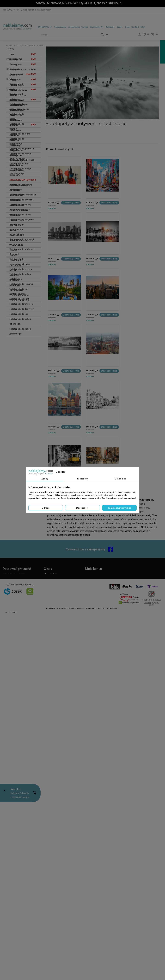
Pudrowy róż (16, 554)
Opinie (119, 27)
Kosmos (13, 140)
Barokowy (14, 765)
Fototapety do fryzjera (21, 469)
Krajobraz (23, 125)
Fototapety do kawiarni (21, 365)
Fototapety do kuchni (20, 295)
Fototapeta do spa (19, 479)
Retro (12, 675)
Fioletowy (14, 569)
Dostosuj (83, 508)
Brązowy (14, 564)
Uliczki (13, 94)
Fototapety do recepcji (21, 449)
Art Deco (14, 831)
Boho (12, 685)
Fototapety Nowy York (21, 625)
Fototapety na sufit (19, 464)
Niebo (12, 230)
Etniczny (14, 735)
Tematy (31, 45)
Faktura (13, 220)
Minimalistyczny (18, 655)
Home (9, 45)
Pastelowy (15, 559)
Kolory (13, 135)
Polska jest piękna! (19, 185)
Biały (12, 534)
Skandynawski (17, 660)
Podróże (14, 150)
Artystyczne (23, 59)
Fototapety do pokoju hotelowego (20, 442)
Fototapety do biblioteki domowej (22, 417)
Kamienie (14, 195)
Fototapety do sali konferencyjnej (19, 457)
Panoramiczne (17, 235)
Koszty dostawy (11, 900)
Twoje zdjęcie (60, 27)
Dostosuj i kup (71, 203)
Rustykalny (15, 690)
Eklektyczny (15, 740)
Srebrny (14, 519)
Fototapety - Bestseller (21, 260)
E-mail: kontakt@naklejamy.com (36, 10)
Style (9, 649)
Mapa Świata (16, 170)
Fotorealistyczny (18, 720)
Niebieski (14, 544)
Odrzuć (46, 508)
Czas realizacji (9, 896)
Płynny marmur (23, 640)
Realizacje (110, 27)
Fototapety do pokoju (20, 280)
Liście (23, 89)
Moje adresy (91, 900)
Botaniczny (15, 750)
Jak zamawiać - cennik (13, 892)
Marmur (23, 84)
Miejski (13, 710)
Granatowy (15, 584)
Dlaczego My (50, 892)
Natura (13, 205)
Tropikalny (15, 705)
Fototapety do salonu (23, 266)
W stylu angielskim (19, 846)
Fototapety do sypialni (23, 273)
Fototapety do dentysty (22, 474)
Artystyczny (16, 715)
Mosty (13, 115)
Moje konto (93, 887)
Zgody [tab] (45, 479)
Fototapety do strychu (21, 434)
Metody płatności (11, 904)
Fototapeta (20, 45)
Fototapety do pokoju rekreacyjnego (20, 343)
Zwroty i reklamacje (12, 908)
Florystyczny (16, 816)
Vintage (13, 670)
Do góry (10, 974)
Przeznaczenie (14, 255)
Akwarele (23, 99)
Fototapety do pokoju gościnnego (20, 496)
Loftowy (14, 781)
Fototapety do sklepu (20, 380)
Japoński (14, 806)
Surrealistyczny (18, 755)
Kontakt (135, 27)
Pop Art (13, 776)
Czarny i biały (16, 549)
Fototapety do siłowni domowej (21, 352)
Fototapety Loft (18, 105)
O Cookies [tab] (120, 479)
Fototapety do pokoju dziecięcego (20, 288)
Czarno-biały (16, 811)
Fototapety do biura (20, 305)
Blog (143, 27)
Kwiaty (23, 64)
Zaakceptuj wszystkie (119, 508)
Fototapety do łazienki (21, 300)
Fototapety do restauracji (23, 360)
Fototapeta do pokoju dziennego (20, 487)
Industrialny (16, 665)
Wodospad (15, 215)
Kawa (12, 120)
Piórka (13, 110)
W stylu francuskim (19, 851)
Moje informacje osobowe (98, 904)
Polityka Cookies (52, 904)
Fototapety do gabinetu (22, 320)
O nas (127, 27)
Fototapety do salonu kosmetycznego (20, 372)
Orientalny (15, 700)
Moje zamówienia (94, 892)
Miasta (13, 145)
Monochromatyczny (20, 760)
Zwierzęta (15, 165)
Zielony (13, 539)
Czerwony (15, 595)
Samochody (23, 180)
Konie (12, 130)
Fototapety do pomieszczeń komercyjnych (17, 395)
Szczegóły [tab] (82, 479)
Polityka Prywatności (54, 908)
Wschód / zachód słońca (22, 160)
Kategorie (43, 27)
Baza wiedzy (95, 27)
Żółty (12, 579)
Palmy (12, 210)
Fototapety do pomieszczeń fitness (20, 427)
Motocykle (15, 200)
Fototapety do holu (19, 335)
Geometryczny (17, 730)
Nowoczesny (16, 680)
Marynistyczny (17, 745)
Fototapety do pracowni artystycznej (22, 407)
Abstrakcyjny (16, 725)
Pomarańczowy (17, 589)
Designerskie (16, 841)
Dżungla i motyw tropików (23, 70)
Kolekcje (11, 614)
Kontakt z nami (51, 896)
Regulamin (49, 900)
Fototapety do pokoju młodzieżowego (20, 328)
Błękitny (14, 600)
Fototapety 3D (23, 620)
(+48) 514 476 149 (16, 925)
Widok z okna (16, 245)
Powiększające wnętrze (21, 240)
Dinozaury (15, 175)
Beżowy (13, 529)
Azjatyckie (15, 836)
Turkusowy (15, 574)
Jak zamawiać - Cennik (78, 27)
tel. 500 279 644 (11, 10)
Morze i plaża (16, 225)
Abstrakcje (23, 79)
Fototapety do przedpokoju (17, 313)
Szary (12, 524)
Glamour (14, 695)
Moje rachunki (92, 896)
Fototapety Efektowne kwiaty (21, 632)
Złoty (12, 514)
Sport (12, 155)
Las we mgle (20, 74)
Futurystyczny (17, 770)
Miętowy (14, 605)
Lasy (23, 54)
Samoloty (14, 190)
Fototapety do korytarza (22, 385)
